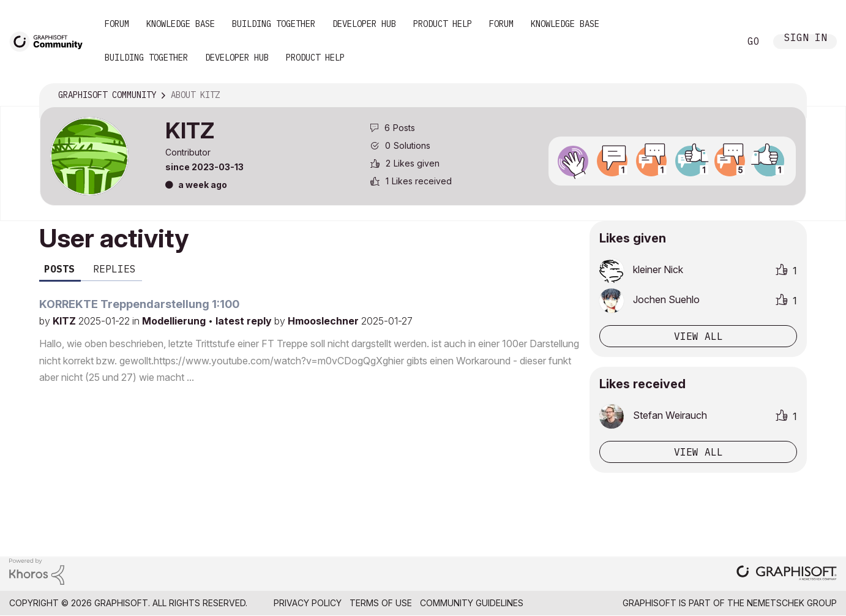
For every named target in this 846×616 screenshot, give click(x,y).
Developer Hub (364, 24)
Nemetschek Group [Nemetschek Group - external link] (792, 603)
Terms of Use (381, 603)
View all (698, 336)
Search (717, 42)
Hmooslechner (324, 321)
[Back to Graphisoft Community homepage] (50, 41)
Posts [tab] (59, 269)
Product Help (443, 24)
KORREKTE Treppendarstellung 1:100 (139, 304)
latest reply (245, 321)
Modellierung (175, 321)
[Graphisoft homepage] (787, 574)
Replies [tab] (114, 269)
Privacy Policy (308, 603)
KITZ (66, 321)
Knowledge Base (181, 24)
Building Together (274, 24)
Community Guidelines (472, 603)
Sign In (806, 39)
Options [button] (789, 96)
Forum (117, 24)
